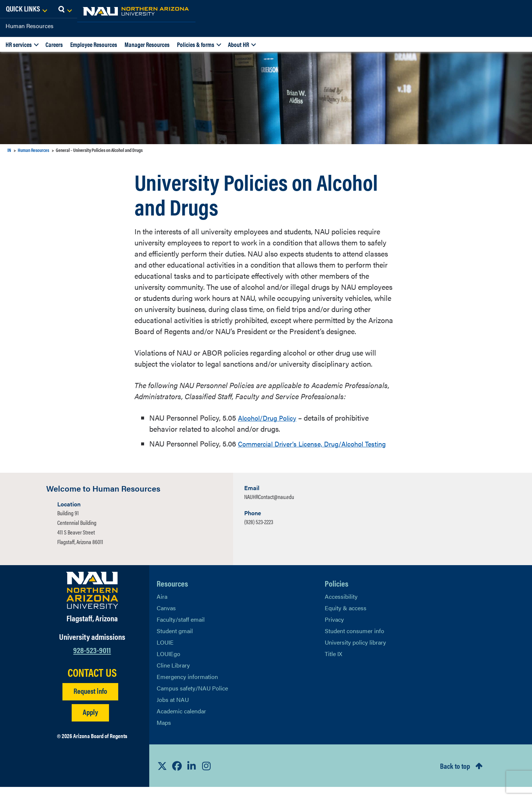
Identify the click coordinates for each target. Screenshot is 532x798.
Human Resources (30, 26)
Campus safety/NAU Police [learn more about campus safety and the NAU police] (192, 699)
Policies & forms (196, 44)
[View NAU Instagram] (207, 777)
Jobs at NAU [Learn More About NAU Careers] (173, 711)
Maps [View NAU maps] (164, 734)
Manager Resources (147, 44)
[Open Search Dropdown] (520, 9)
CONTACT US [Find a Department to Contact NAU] (92, 683)
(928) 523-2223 (259, 533)
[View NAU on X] (162, 777)
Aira (162, 607)
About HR (238, 44)
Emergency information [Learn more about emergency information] (187, 688)
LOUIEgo (168, 665)
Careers (54, 44)
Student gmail (175, 642)
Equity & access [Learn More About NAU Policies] (346, 619)
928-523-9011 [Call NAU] (92, 661)
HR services (19, 44)
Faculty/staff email (181, 630)
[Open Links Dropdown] (481, 9)
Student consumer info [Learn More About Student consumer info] (354, 642)
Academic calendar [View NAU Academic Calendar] (181, 722)
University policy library (355, 653)
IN (9, 150)
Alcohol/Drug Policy (270, 417)
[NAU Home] (59, 11)
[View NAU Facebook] (177, 777)
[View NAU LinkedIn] (192, 777)
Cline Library (173, 676)
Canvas (166, 619)
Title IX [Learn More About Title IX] (333, 665)
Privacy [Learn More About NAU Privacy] (334, 630)
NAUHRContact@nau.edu (269, 508)
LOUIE (165, 653)
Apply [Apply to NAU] (90, 723)
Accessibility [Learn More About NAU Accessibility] (341, 607)
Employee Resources (94, 44)
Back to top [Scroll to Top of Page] (455, 777)
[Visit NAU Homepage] (92, 601)
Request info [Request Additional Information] (90, 702)
